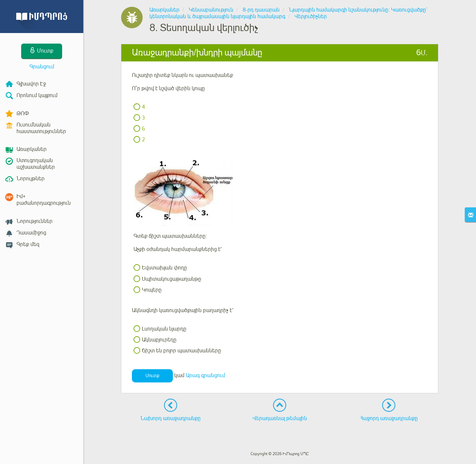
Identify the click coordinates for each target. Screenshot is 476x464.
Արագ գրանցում (205, 376)
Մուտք (152, 376)
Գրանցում (42, 67)
